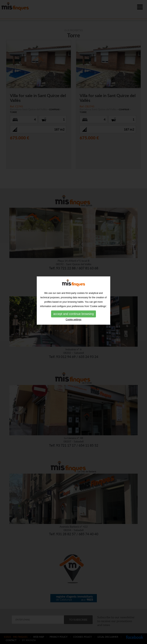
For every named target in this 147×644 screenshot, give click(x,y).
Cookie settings (73, 314)
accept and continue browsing (73, 308)
